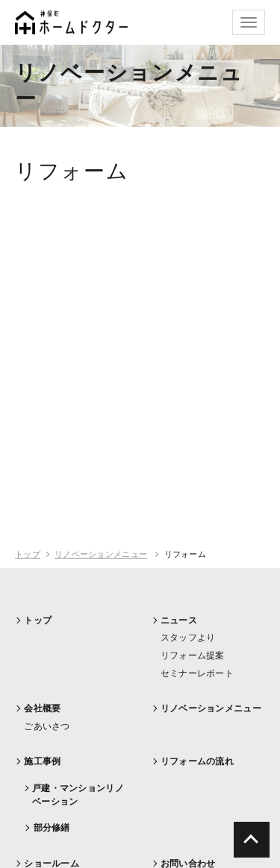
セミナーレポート (197, 673)
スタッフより (188, 638)
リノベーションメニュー (101, 554)
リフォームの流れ (197, 761)
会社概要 (42, 708)
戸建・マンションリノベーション (78, 795)
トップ (28, 554)
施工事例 (42, 761)
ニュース (179, 620)
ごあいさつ (47, 726)
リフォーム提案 (193, 655)
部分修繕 (52, 828)
